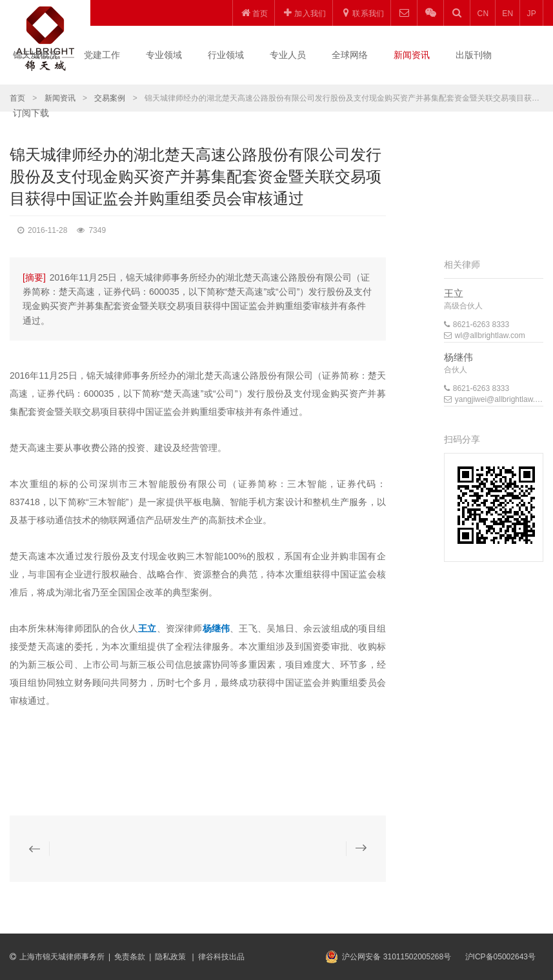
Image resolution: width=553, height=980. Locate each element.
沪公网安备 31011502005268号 (397, 957)
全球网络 (350, 55)
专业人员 (288, 55)
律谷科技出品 (221, 957)
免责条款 (130, 957)
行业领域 (226, 55)
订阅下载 (31, 113)
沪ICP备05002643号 (500, 957)
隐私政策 (171, 957)
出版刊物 (474, 55)
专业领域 (164, 55)
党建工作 (102, 55)
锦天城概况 (35, 55)
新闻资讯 (412, 55)
